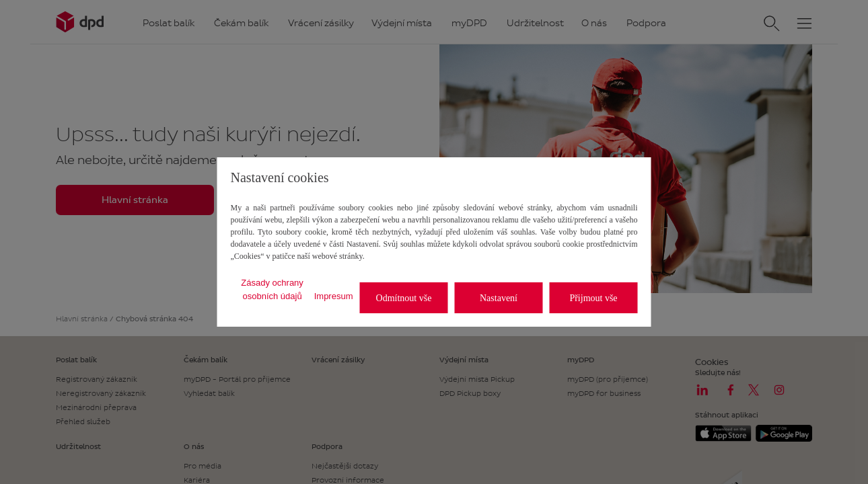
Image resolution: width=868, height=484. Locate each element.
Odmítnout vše (404, 298)
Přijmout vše (593, 298)
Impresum (334, 296)
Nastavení (499, 298)
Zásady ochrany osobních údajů (272, 289)
